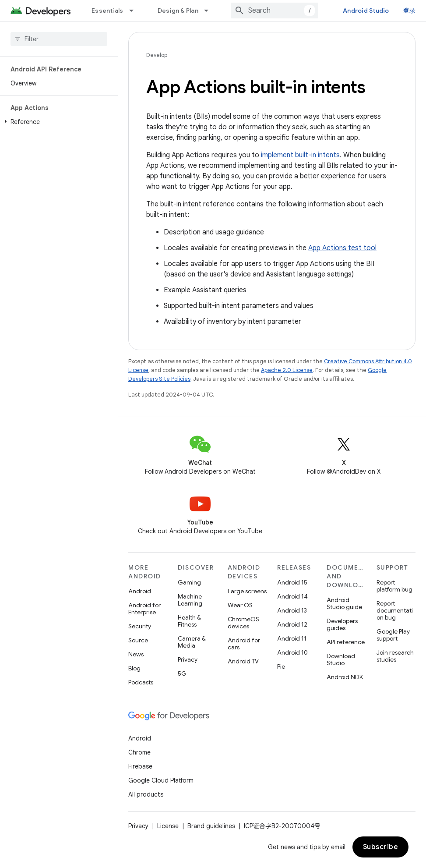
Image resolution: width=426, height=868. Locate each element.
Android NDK (345, 677)
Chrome (139, 752)
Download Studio (341, 659)
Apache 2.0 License (287, 370)
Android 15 (292, 582)
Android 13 (292, 610)
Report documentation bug (395, 610)
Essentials (107, 11)
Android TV (243, 661)
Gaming (189, 582)
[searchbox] (59, 39)
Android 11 (292, 638)
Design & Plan (178, 11)
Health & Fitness (189, 621)
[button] (57, 122)
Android (140, 591)
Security (140, 626)
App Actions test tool (342, 248)
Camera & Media (192, 642)
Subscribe (381, 847)
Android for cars (244, 644)
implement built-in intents (300, 155)
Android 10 (292, 652)
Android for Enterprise (144, 609)
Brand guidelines (211, 826)
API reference (346, 642)
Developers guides (342, 624)
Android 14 (292, 596)
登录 (410, 11)
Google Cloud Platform (161, 780)
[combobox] (275, 11)
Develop (157, 55)
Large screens (247, 591)
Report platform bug (394, 586)
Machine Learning (190, 600)
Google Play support (393, 635)
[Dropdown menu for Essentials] (135, 11)
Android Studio (366, 11)
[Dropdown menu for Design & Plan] (210, 11)
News (136, 654)
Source (138, 640)
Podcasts (141, 682)
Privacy (188, 659)
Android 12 (292, 624)
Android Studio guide (344, 603)
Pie (281, 666)
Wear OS (240, 605)
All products (146, 794)
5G (182, 673)
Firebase (140, 766)
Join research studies (395, 656)
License (168, 826)
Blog (134, 668)
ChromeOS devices (243, 623)
